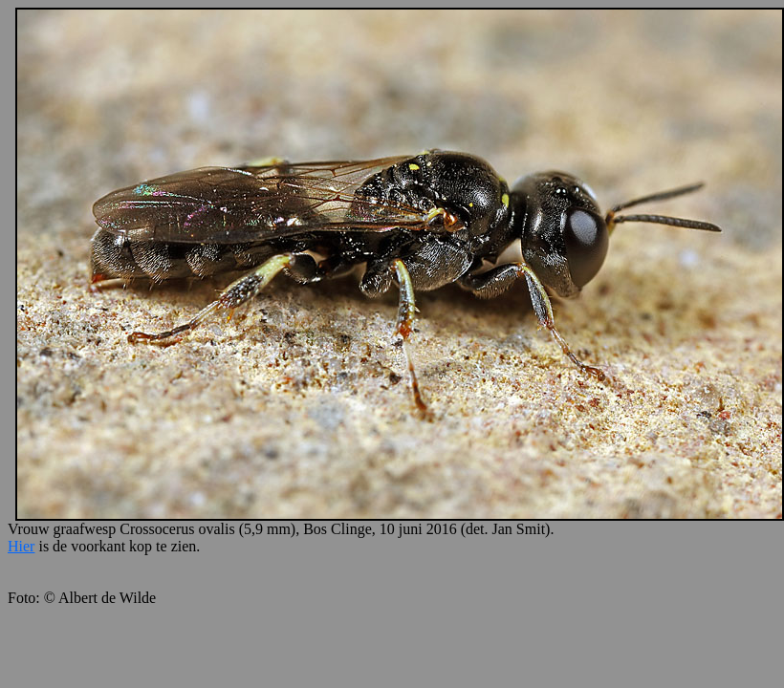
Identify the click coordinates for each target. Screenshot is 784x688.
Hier (21, 546)
